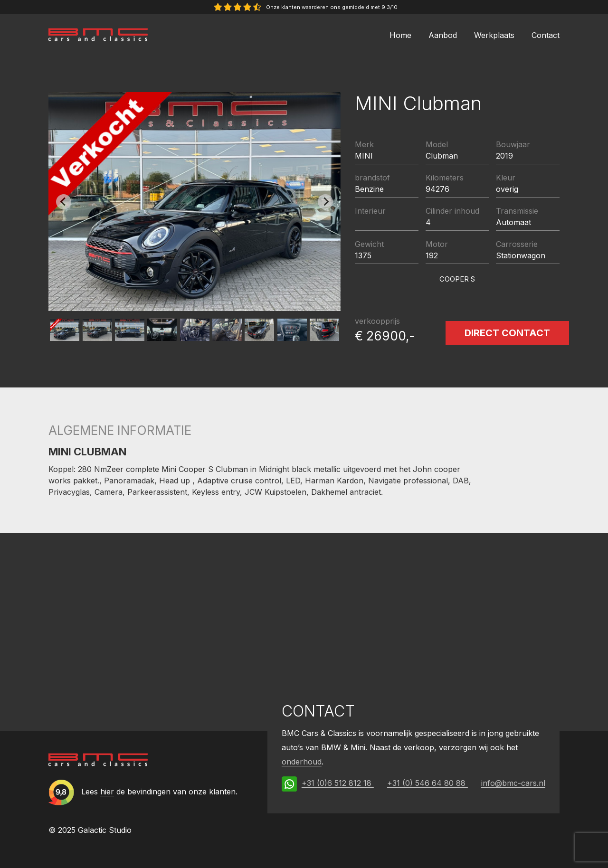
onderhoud (302, 762)
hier (107, 792)
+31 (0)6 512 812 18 (338, 783)
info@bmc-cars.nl (513, 783)
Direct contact (507, 333)
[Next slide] (325, 202)
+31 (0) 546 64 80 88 (427, 783)
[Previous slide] (64, 202)
